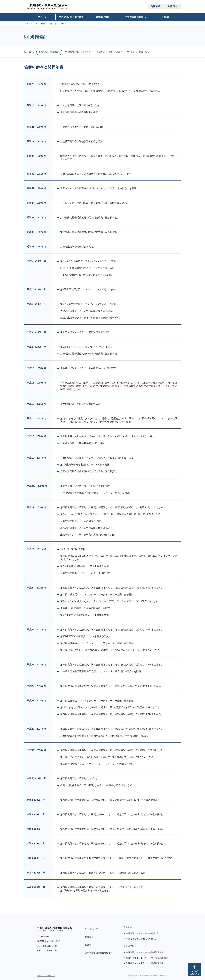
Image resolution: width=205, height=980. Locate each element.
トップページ (40, 17)
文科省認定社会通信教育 (71, 17)
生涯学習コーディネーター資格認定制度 (145, 952)
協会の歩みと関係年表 (49, 52)
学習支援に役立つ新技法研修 (140, 938)
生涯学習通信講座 (134, 17)
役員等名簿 (104, 52)
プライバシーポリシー (46, 975)
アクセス (136, 52)
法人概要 (28, 52)
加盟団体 (172, 6)
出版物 (165, 17)
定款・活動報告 (121, 52)
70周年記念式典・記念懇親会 (80, 52)
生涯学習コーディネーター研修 (141, 933)
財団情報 (155, 6)
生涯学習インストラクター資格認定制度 (145, 963)
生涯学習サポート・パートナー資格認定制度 (147, 957)
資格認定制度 (103, 17)
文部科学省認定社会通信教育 (100, 943)
